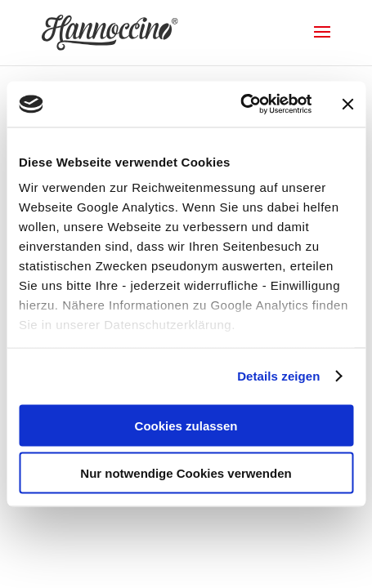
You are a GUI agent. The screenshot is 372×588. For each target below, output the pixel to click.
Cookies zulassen (186, 425)
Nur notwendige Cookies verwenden (186, 473)
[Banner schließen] (347, 104)
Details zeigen (278, 376)
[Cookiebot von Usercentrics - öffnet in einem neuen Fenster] (240, 105)
